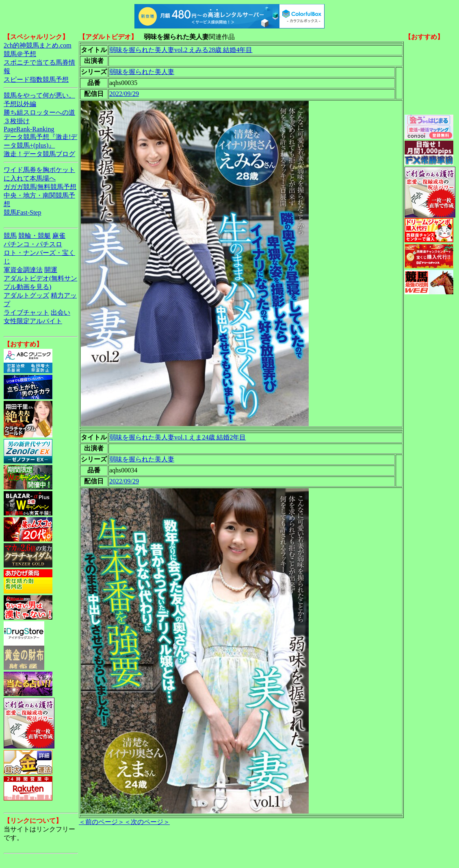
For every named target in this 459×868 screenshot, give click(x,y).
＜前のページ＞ (102, 822)
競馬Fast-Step (22, 212)
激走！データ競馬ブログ (39, 154)
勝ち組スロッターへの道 (39, 112)
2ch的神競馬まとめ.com (38, 45)
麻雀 (59, 236)
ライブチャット (26, 312)
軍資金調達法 (23, 270)
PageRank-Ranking (29, 129)
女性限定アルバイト (33, 321)
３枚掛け (17, 121)
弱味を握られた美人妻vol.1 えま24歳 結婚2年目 (178, 437)
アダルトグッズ (26, 295)
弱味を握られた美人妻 (142, 72)
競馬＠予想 (20, 54)
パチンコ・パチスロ (33, 244)
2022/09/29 (124, 94)
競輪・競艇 (35, 236)
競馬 (10, 236)
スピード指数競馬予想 (36, 79)
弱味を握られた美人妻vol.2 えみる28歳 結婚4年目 (181, 50)
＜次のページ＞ (147, 822)
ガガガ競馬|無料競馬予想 (40, 187)
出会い (61, 312)
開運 (51, 270)
